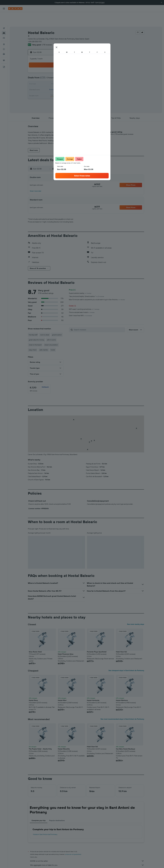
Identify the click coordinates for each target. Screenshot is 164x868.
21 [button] (73, 77)
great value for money (37, 327)
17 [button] (51, 77)
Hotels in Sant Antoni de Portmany (45, 822)
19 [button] (62, 77)
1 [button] (78, 61)
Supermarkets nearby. (80, 280)
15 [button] (78, 72)
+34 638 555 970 (35, 29)
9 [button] (45, 72)
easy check (33, 337)
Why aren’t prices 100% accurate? (87, 856)
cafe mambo (44, 337)
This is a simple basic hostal (82, 300)
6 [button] (67, 66)
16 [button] (45, 77)
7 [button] (73, 66)
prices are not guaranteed (73, 841)
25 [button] (56, 83)
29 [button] (78, 83)
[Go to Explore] (4, 32)
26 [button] (62, 83)
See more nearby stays (136, 611)
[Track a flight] (4, 36)
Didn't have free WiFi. (80, 303)
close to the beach (35, 332)
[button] (161, 3)
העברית (102, 3)
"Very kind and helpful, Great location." (86, 284)
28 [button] (73, 83)
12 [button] (62, 72)
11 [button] (56, 72)
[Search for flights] (4, 16)
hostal (53, 337)
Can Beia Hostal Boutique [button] (126, 736)
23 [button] (45, 83)
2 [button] (45, 66)
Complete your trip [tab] (39, 808)
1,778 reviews (47, 32)
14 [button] (73, 72)
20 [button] (67, 77)
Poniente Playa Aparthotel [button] (97, 639)
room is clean (45, 322)
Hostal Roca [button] (33, 688)
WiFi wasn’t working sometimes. (84, 296)
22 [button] (78, 77)
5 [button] (62, 66)
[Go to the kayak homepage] (15, 9)
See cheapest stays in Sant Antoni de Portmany (126, 658)
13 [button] (67, 72)
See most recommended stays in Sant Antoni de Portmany (122, 706)
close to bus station (51, 332)
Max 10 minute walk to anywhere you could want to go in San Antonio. (97, 287)
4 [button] (56, 66)
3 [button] (51, 66)
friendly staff (33, 322)
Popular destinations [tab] (57, 808)
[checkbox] (39, 376)
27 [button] (67, 83)
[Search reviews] (99, 317)
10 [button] (51, 72)
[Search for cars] (4, 25)
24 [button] (51, 83)
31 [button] (51, 88)
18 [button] (56, 77)
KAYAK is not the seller (87, 848)
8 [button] (78, 66)
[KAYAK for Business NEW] (4, 41)
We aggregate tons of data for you (87, 852)
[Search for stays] (4, 20)
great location (57, 322)
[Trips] (4, 48)
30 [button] (45, 88)
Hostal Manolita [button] (64, 736)
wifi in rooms (51, 327)
